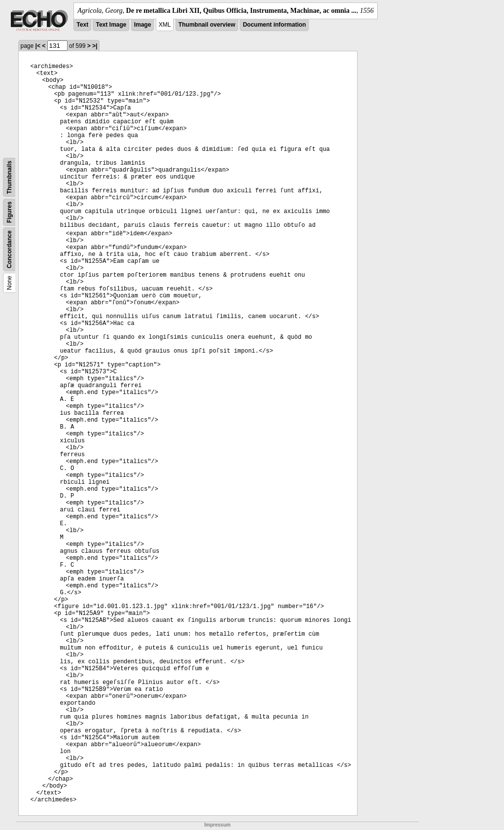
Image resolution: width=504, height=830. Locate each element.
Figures (9, 212)
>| (95, 46)
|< (38, 46)
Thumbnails (9, 177)
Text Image (111, 25)
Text (82, 25)
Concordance (9, 249)
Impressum (217, 825)
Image (143, 25)
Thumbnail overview (207, 25)
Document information (274, 25)
